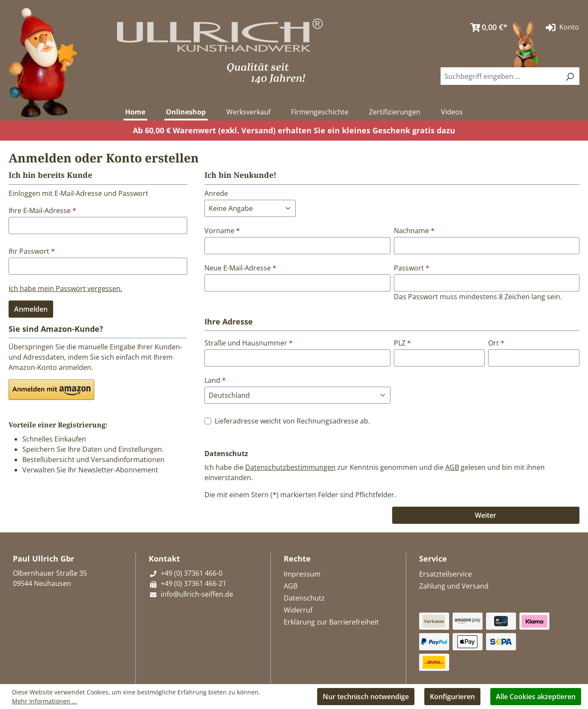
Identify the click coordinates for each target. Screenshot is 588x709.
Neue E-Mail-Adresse (240, 268)
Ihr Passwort (32, 251)
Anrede (216, 193)
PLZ (402, 343)
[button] (51, 390)
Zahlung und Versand (454, 586)
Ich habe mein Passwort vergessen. (65, 288)
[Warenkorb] (487, 27)
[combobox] (500, 76)
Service (433, 559)
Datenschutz (304, 598)
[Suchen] (570, 76)
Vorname (222, 231)
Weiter (486, 515)
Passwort (412, 268)
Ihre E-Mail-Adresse (42, 210)
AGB (452, 467)
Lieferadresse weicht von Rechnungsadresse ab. (292, 421)
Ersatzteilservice (445, 574)
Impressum (302, 574)
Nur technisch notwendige (366, 697)
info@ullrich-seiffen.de (191, 594)
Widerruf (298, 610)
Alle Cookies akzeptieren (536, 697)
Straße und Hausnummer (249, 343)
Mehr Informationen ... (45, 701)
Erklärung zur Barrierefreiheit (331, 622)
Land (215, 380)
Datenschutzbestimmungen (290, 467)
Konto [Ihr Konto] (561, 27)
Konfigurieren (452, 697)
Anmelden (31, 309)
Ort (496, 343)
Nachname (414, 231)
